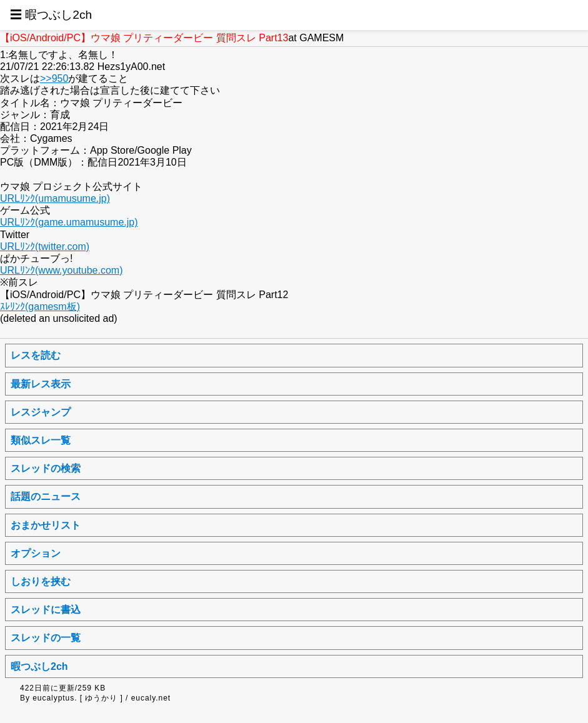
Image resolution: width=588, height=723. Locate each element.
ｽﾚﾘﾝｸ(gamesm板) (40, 307)
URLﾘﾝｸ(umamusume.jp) (55, 198)
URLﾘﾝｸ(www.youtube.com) (62, 270)
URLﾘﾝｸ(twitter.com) (45, 247)
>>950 (54, 78)
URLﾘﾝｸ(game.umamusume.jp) (69, 222)
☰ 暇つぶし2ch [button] (51, 15)
